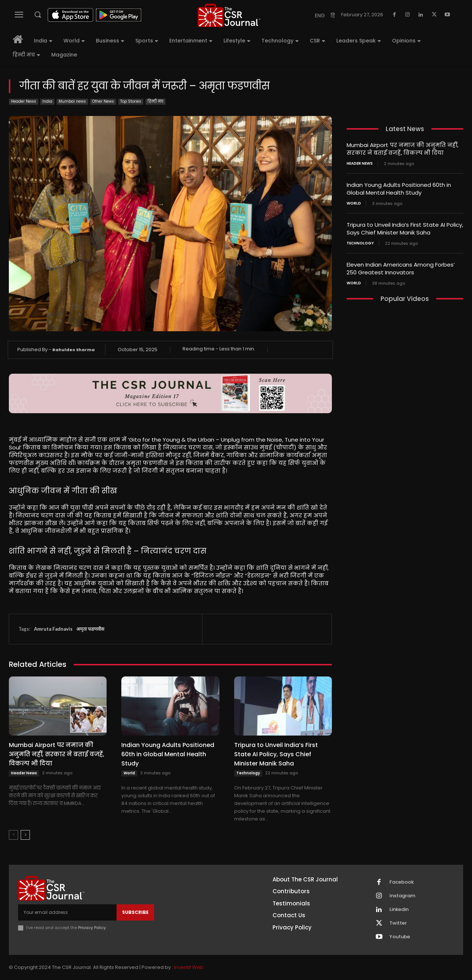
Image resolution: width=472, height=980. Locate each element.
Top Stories (131, 102)
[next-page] (25, 835)
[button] (38, 14)
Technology (248, 773)
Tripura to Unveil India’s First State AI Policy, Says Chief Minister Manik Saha (276, 754)
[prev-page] (13, 835)
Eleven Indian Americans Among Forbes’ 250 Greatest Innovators (401, 268)
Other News (103, 102)
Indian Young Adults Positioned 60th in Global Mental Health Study (168, 754)
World (129, 773)
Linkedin (399, 909)
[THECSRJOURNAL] (229, 15)
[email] (67, 912)
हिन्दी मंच (155, 102)
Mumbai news (72, 102)
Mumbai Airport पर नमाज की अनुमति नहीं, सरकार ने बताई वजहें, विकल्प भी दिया (57, 754)
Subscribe (135, 912)
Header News (24, 102)
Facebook (402, 882)
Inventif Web (189, 967)
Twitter (398, 923)
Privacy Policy (92, 928)
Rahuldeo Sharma (74, 350)
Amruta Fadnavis (53, 629)
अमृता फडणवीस (90, 629)
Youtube (400, 937)
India (47, 102)
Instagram (402, 896)
